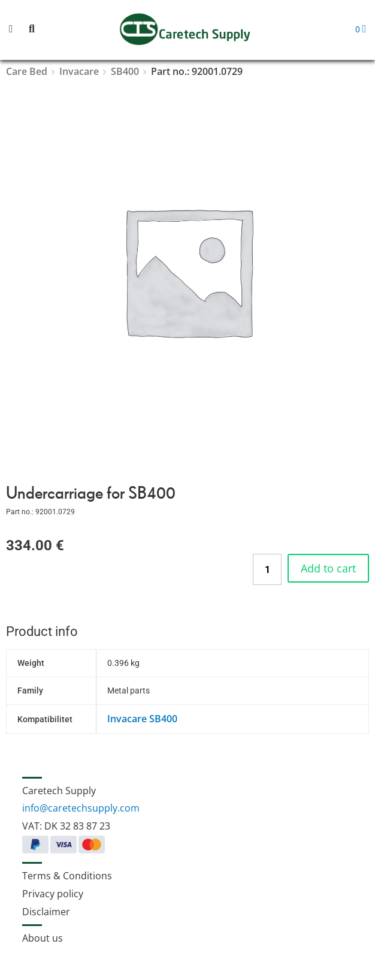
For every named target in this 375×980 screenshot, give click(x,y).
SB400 (125, 71)
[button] (18, 30)
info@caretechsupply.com (81, 808)
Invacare (79, 71)
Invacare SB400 (142, 719)
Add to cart (328, 568)
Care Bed (27, 71)
